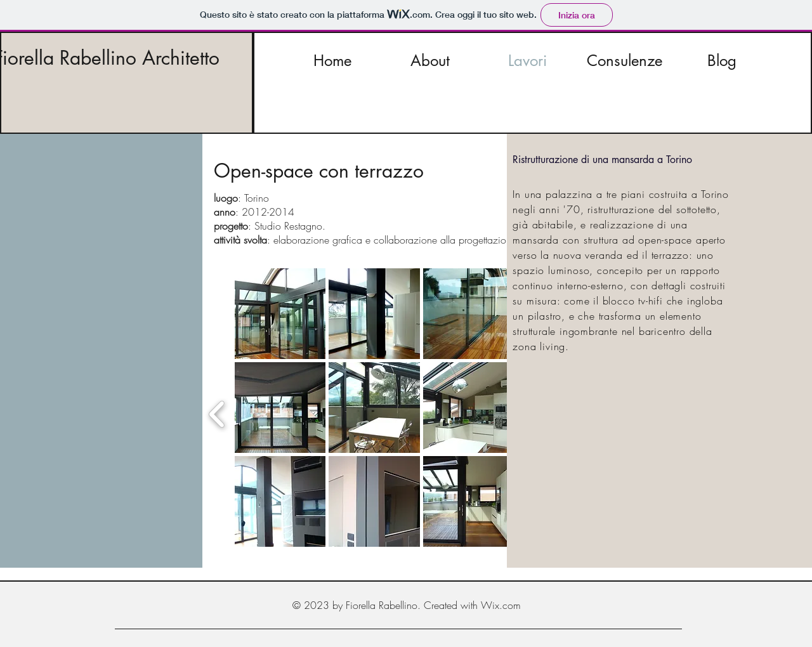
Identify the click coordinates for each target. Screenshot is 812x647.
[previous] (217, 413)
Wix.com (501, 605)
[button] (280, 314)
